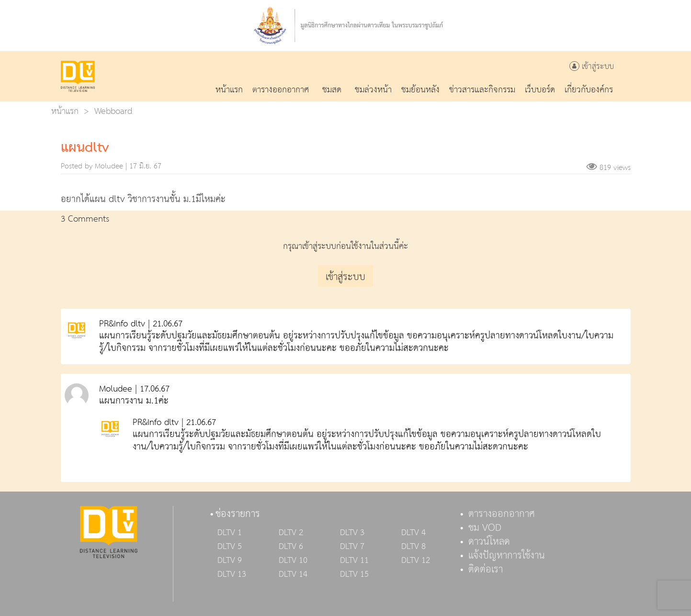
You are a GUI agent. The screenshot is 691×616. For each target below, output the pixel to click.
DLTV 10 (293, 560)
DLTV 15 (354, 574)
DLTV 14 (293, 574)
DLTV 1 (230, 533)
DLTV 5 (230, 547)
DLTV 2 (291, 533)
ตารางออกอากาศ (502, 514)
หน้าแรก (65, 111)
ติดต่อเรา (486, 570)
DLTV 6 (291, 547)
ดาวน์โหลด (489, 542)
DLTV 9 (230, 560)
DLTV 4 (413, 533)
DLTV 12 (416, 560)
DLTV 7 (352, 547)
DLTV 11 (354, 560)
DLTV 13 (232, 574)
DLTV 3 (352, 533)
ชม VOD (485, 528)
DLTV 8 (413, 547)
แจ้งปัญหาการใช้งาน (507, 556)
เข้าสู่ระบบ (592, 67)
